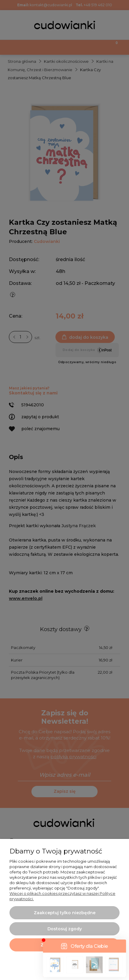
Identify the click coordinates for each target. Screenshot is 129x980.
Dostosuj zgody (65, 929)
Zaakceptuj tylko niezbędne (65, 913)
